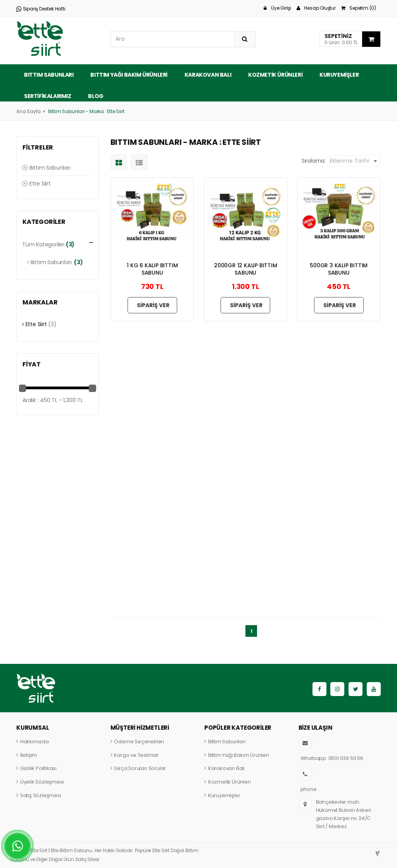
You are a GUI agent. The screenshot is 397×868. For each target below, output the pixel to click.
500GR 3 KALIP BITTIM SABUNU (339, 269)
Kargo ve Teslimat (136, 755)
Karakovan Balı (208, 75)
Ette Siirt (36, 184)
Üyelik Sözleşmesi (42, 782)
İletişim (28, 755)
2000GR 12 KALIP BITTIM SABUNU (246, 269)
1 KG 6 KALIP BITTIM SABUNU (152, 269)
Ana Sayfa (28, 111)
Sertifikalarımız (48, 96)
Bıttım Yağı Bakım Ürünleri (129, 75)
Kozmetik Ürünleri (275, 75)
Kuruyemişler (339, 75)
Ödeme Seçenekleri (139, 742)
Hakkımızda (35, 742)
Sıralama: (314, 161)
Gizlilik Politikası (38, 768)
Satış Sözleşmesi (41, 795)
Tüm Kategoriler (43, 244)
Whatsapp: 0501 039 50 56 (332, 758)
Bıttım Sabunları (49, 75)
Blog (96, 96)
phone (309, 789)
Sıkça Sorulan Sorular (140, 768)
